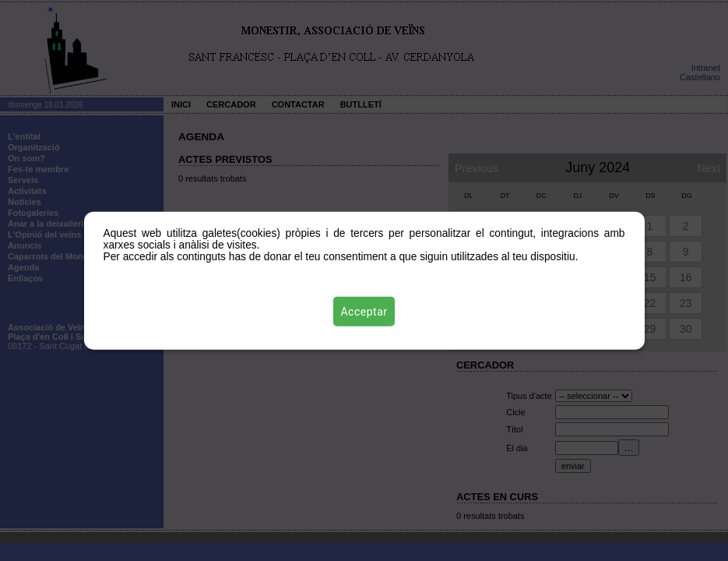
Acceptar (364, 311)
